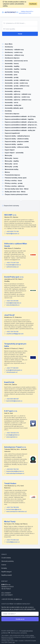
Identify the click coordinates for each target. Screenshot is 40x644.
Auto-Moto (9, 44)
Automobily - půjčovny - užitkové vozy (18, 100)
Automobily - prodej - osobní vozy (16, 83)
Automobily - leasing (12, 72)
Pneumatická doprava (12, 175)
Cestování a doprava (12, 114)
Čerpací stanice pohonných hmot (16, 194)
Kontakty (4, 568)
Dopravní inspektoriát (12, 133)
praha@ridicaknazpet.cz (14, 370)
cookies (32, 635)
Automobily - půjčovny (13, 91)
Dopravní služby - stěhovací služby (17, 147)
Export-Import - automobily (14, 153)
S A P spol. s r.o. (11, 411)
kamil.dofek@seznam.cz (14, 401)
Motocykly (8, 155)
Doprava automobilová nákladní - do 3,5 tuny (20, 116)
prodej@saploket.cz (13, 435)
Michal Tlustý (10, 522)
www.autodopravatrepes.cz (15, 473)
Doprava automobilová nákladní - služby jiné (20, 130)
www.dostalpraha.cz (13, 305)
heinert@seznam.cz (13, 234)
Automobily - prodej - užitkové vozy (17, 86)
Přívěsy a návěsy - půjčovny (15, 186)
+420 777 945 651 (12, 368)
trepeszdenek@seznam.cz (15, 471)
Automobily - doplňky (12, 66)
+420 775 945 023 (13, 540)
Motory (7, 172)
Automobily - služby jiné (13, 105)
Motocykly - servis (11, 164)
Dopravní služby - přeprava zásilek (17, 141)
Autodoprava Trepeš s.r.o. (15, 447)
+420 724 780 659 (13, 507)
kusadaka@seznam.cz (14, 265)
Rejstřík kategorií (6, 572)
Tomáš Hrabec (10, 483)
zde (14, 642)
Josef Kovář (9, 315)
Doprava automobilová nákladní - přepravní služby (22, 128)
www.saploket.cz (12, 437)
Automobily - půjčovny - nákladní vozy (18, 94)
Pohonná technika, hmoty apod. (16, 178)
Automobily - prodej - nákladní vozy (17, 80)
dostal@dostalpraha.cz (14, 303)
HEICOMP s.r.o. (10, 215)
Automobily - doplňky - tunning (15, 69)
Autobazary (9, 47)
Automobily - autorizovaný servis (16, 61)
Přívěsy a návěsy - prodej (14, 183)
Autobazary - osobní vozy (14, 52)
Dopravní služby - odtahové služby (17, 139)
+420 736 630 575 (13, 433)
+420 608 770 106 (12, 231)
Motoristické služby (12, 169)
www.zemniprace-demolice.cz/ (17, 511)
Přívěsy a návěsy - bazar (13, 181)
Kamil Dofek (9, 382)
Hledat (20, 34)
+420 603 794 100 (12, 469)
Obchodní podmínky (8, 561)
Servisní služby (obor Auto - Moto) (17, 189)
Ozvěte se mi (20, 619)
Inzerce (4, 565)
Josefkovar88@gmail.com (15, 334)
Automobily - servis (11, 102)
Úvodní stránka (6, 558)
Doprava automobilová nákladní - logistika (19, 119)
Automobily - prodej (12, 77)
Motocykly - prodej (11, 167)
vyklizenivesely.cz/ (12, 267)
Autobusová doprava (12, 58)
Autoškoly (8, 111)
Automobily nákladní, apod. (14, 108)
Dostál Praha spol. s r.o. (14, 277)
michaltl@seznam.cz (13, 542)
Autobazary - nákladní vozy (14, 50)
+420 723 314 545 (12, 301)
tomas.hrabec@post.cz (14, 509)
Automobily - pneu (11, 75)
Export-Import (10, 150)
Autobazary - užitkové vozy (14, 55)
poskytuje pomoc (27, 631)
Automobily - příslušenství (14, 89)
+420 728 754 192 (12, 332)
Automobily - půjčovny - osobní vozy (17, 97)
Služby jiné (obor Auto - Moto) (15, 192)
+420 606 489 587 (13, 399)
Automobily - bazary (12, 63)
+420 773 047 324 (13, 263)
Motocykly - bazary (12, 158)
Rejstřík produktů (7, 575)
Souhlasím (33, 4)
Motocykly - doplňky (12, 161)
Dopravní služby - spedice (14, 144)
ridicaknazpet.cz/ (12, 372)
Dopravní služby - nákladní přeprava (17, 136)
